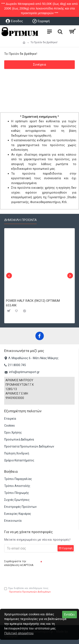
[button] (9, 276)
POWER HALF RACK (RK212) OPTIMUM (33, 301)
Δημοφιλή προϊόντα (20, 220)
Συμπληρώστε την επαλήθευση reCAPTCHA (19, 563)
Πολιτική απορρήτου (19, 633)
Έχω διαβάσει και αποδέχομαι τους (28, 590)
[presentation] (34, 575)
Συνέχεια (39, 65)
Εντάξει (70, 614)
